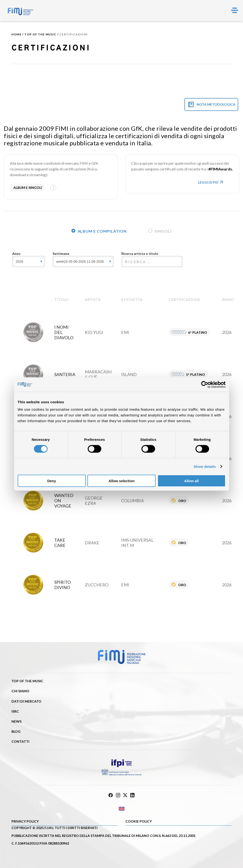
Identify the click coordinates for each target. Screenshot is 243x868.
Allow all (192, 481)
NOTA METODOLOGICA (216, 104)
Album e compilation (99, 231)
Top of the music (40, 34)
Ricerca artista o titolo (140, 254)
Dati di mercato (26, 701)
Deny (52, 481)
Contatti (20, 741)
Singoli (160, 231)
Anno (16, 254)
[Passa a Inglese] (121, 809)
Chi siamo (20, 691)
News (16, 721)
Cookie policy (139, 821)
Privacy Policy (25, 821)
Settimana (61, 254)
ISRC (15, 711)
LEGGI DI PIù (211, 182)
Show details (205, 466)
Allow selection (121, 481)
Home (16, 34)
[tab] (98, 230)
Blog (16, 731)
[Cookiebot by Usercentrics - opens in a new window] (205, 384)
